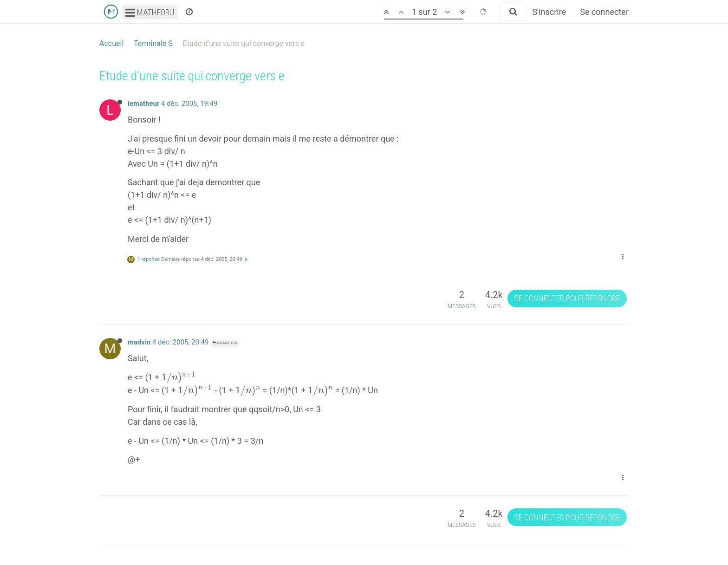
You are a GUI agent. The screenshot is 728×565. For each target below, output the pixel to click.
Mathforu (150, 12)
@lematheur (225, 343)
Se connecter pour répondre (567, 298)
